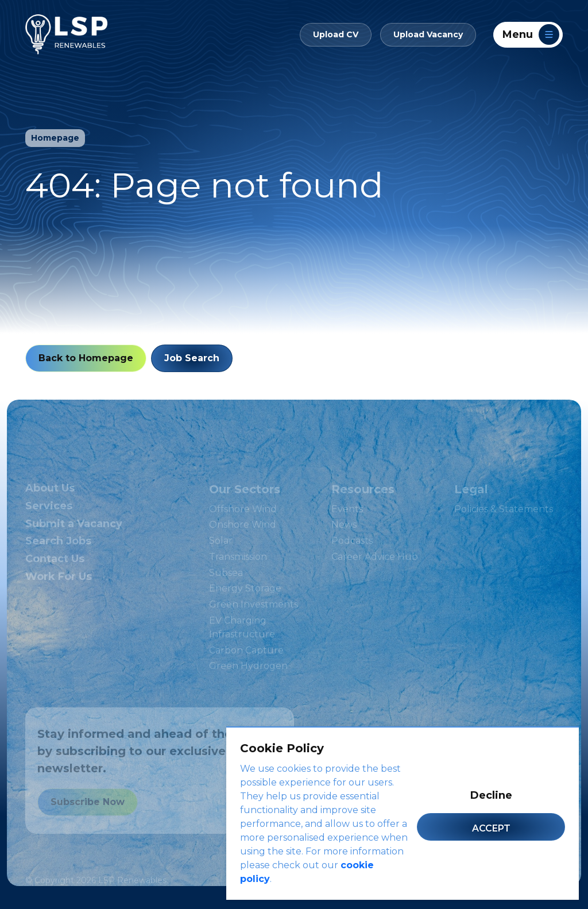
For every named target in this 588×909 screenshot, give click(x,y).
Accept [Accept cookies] (491, 828)
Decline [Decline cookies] (491, 795)
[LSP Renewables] (66, 30)
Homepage (51, 142)
